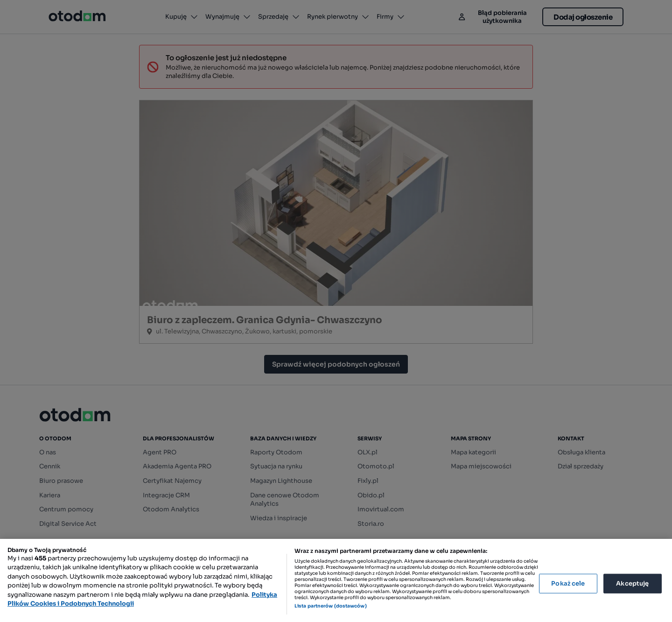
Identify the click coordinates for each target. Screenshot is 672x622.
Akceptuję (632, 583)
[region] (336, 580)
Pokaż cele (568, 583)
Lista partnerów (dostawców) (331, 606)
